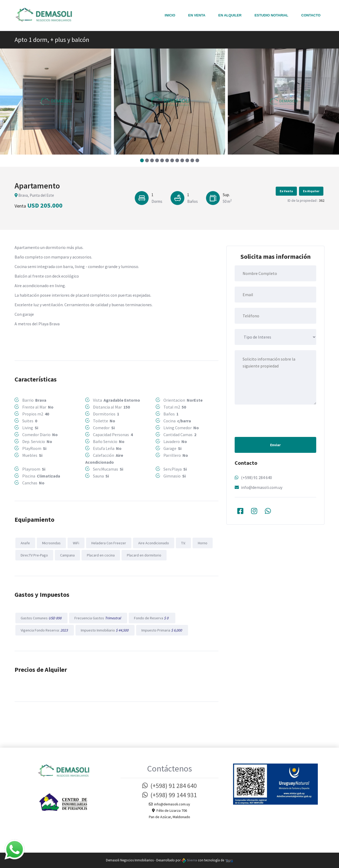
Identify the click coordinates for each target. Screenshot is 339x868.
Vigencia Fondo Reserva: (45, 630)
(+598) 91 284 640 (257, 477)
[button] (142, 160)
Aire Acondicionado (154, 543)
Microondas (51, 543)
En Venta (197, 15)
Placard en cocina (101, 555)
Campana (67, 555)
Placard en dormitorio (144, 555)
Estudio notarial (271, 15)
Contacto (311, 15)
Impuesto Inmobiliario (105, 630)
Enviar (275, 445)
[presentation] (275, 420)
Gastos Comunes (41, 618)
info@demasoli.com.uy (262, 487)
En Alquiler (230, 15)
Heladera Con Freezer (109, 543)
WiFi (76, 543)
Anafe (25, 543)
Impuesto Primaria (162, 630)
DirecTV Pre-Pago (34, 555)
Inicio (170, 15)
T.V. (183, 543)
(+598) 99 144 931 (169, 795)
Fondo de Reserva (152, 618)
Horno (203, 543)
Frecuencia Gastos (98, 618)
